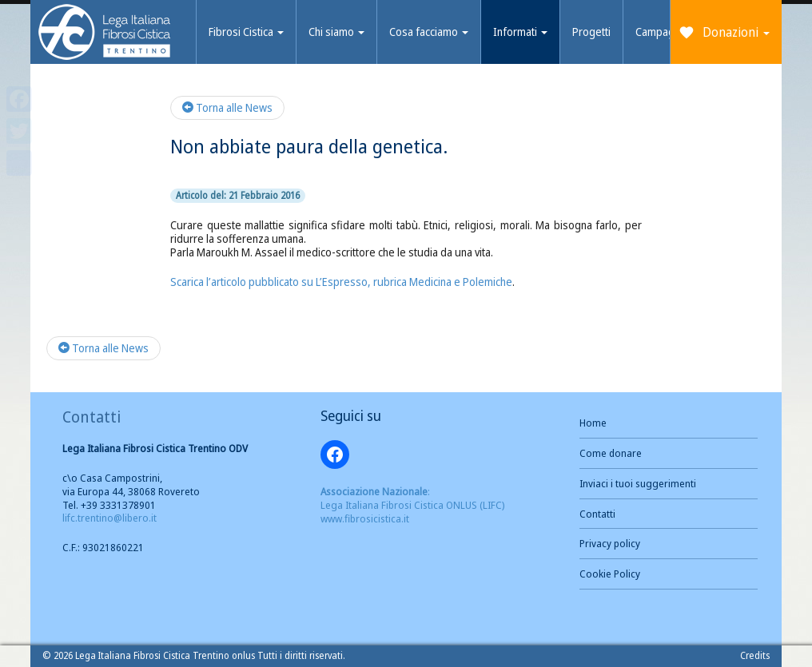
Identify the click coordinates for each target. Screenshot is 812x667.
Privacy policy (610, 543)
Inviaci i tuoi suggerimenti (638, 483)
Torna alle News (227, 107)
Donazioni (736, 32)
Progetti (591, 32)
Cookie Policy (610, 574)
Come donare (611, 453)
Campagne (661, 32)
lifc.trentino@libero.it (109, 518)
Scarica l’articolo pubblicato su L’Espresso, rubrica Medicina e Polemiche (341, 282)
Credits (755, 655)
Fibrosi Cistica (246, 32)
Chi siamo (336, 32)
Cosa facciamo (429, 32)
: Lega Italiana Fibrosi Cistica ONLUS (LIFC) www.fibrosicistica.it (413, 505)
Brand (105, 34)
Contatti (597, 514)
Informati (520, 32)
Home (593, 423)
